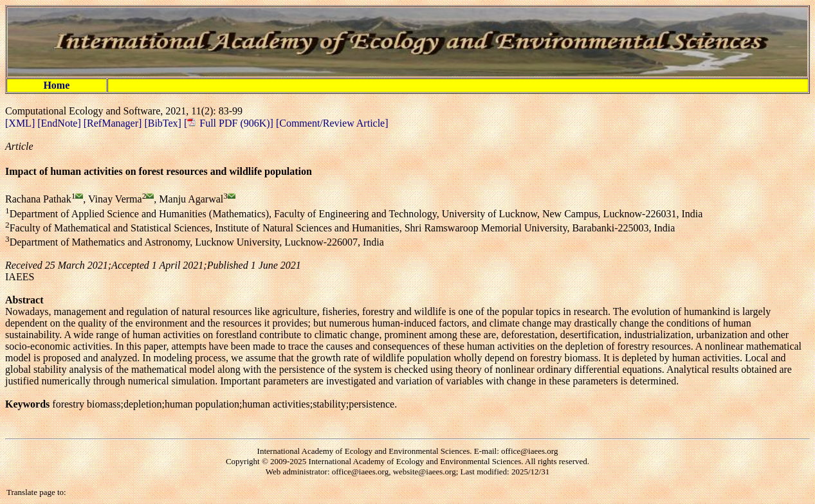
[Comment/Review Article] (331, 123)
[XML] (21, 123)
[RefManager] (114, 123)
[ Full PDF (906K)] (229, 123)
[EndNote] (60, 123)
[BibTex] (164, 123)
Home (56, 85)
